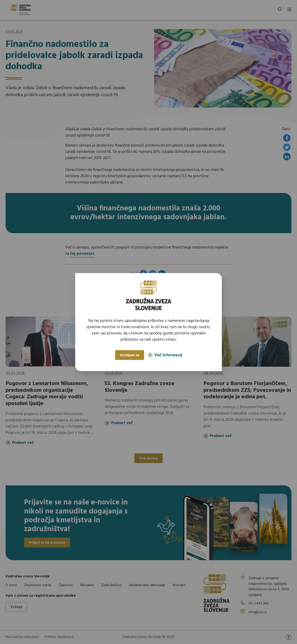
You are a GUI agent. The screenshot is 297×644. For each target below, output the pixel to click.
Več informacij (165, 355)
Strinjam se (130, 355)
